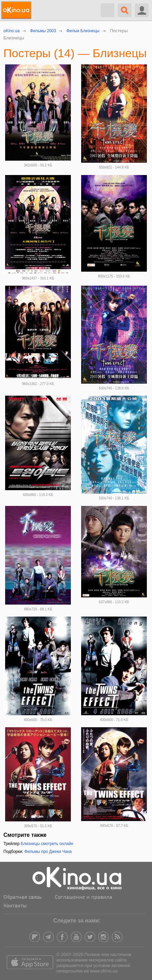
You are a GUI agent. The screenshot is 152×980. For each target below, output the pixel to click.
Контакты (15, 906)
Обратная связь (23, 897)
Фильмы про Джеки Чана (48, 852)
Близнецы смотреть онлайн (47, 844)
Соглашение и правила (84, 897)
